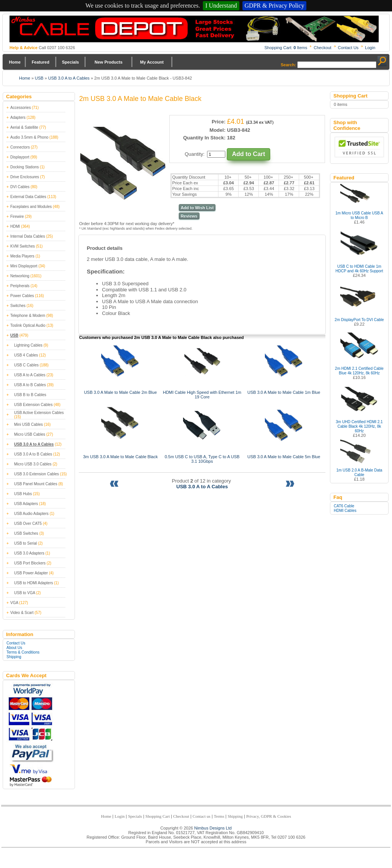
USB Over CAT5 (28, 524)
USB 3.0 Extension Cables (37, 474)
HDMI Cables (345, 511)
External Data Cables (28, 197)
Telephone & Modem (28, 316)
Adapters (18, 117)
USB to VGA (25, 593)
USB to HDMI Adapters (33, 583)
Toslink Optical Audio (28, 325)
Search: (288, 65)
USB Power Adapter (31, 573)
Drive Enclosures (25, 177)
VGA (14, 603)
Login (370, 48)
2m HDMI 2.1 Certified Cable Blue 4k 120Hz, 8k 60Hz (359, 371)
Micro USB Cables (30, 434)
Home (15, 62)
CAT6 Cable (344, 506)
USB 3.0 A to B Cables (33, 454)
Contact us (202, 816)
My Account (152, 62)
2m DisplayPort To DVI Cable (359, 320)
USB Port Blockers (30, 563)
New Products (108, 62)
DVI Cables (20, 187)
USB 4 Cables (26, 355)
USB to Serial (25, 543)
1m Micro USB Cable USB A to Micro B (359, 215)
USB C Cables (26, 365)
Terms (219, 816)
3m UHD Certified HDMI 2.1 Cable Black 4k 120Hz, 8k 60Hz (359, 426)
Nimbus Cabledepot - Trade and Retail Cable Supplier (194, 29)
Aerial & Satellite (24, 127)
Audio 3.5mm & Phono (29, 137)
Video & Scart (22, 613)
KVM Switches (22, 246)
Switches (18, 306)
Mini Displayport (24, 266)
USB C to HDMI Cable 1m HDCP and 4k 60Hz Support (359, 269)
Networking (20, 276)
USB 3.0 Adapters (29, 553)
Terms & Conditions (23, 652)
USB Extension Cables (33, 405)
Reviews (189, 216)
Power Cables (22, 296)
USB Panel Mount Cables (36, 484)
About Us (14, 648)
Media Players (22, 256)
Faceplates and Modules (31, 207)
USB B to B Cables (30, 395)
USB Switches (26, 533)
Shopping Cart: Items (286, 48)
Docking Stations (25, 167)
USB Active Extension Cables (39, 413)
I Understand (221, 6)
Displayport (20, 157)
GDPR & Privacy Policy (275, 6)
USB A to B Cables (30, 385)
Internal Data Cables (28, 236)
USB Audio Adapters (31, 514)
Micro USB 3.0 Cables (33, 464)
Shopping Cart (158, 816)
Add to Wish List (197, 208)
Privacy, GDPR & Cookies (269, 816)
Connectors (20, 147)
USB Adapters (26, 504)
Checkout (322, 48)
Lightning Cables (28, 345)
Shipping (14, 657)
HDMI (15, 226)
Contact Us (348, 48)
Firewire (17, 217)
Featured (40, 62)
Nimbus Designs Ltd (213, 828)
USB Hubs (23, 494)
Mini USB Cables (29, 424)
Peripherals (20, 286)
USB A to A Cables (30, 375)
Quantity (194, 154)
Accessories (21, 108)
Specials (71, 62)
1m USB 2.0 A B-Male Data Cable (359, 472)
